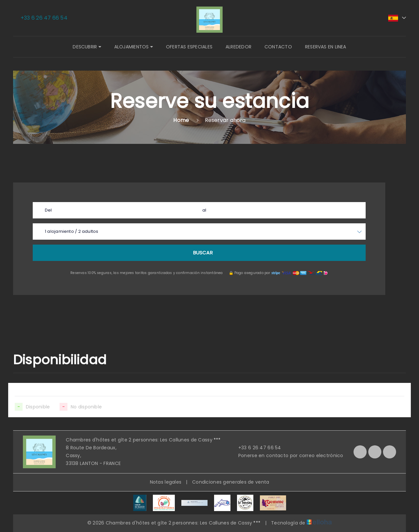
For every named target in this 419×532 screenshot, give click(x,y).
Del (48, 210)
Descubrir (87, 47)
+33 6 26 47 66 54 (256, 448)
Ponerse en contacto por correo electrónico (287, 455)
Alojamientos (134, 47)
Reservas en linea (326, 47)
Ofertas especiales (189, 47)
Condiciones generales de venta (231, 482)
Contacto (278, 47)
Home (181, 120)
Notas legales (166, 482)
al (204, 210)
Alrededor (238, 47)
